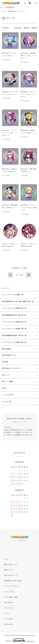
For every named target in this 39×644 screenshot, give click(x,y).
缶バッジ (23, 11)
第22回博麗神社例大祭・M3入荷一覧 (14, 315)
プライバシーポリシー (11, 586)
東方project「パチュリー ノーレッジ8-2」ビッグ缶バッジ (29, 94)
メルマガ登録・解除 (11, 597)
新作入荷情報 (6, 349)
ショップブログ (9, 592)
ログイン (7, 613)
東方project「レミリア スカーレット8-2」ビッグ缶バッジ (10, 133)
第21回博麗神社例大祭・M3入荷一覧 (14, 335)
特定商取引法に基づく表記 (13, 581)
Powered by (19, 640)
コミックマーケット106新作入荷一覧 (14, 308)
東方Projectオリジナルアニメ (12, 368)
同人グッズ (6, 375)
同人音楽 (5, 362)
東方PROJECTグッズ (13, 11)
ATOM (10, 603)
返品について (9, 570)
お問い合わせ (9, 624)
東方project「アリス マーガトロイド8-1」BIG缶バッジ (29, 208)
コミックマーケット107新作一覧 (13, 295)
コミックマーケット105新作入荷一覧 (14, 322)
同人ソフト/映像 (7, 381)
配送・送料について (11, 564)
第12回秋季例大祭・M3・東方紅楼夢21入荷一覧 (18, 301)
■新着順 (34, 28)
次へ (29, 275)
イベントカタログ (8, 395)
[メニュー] (36, 3)
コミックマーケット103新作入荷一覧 (14, 342)
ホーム (4, 11)
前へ (10, 275)
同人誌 (4, 388)
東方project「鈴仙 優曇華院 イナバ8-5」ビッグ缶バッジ (28, 56)
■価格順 (26, 28)
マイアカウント (9, 608)
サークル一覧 (6, 401)
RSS (6, 603)
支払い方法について (11, 575)
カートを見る (9, 619)
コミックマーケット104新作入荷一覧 (14, 329)
